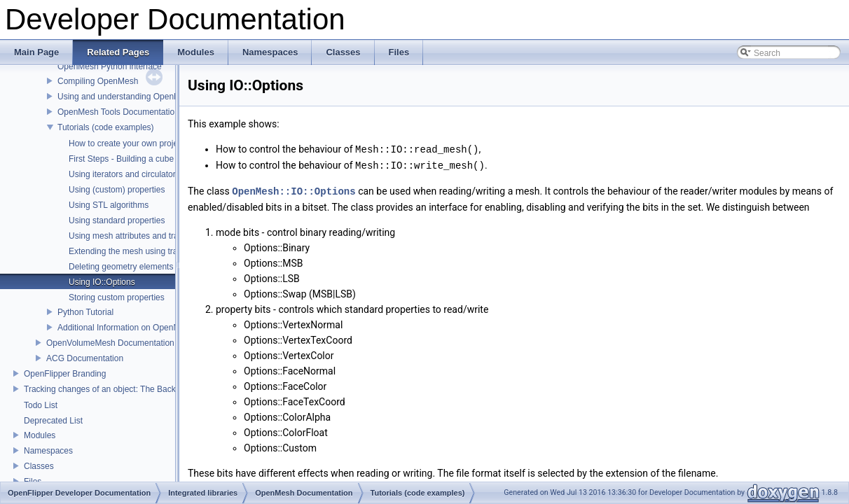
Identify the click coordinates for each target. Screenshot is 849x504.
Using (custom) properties (117, 190)
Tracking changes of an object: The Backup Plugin (117, 389)
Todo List (41, 405)
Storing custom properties (117, 297)
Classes (39, 466)
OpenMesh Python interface (110, 66)
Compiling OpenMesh (98, 81)
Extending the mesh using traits (127, 251)
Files (33, 482)
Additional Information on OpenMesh (126, 328)
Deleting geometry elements (121, 267)
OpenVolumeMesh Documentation (110, 343)
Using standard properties (117, 220)
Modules (40, 435)
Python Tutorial (85, 312)
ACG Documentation (85, 358)
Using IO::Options (102, 282)
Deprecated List (53, 421)
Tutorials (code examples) (106, 127)
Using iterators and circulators (124, 174)
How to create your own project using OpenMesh (159, 143)
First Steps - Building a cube (121, 159)
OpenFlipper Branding (65, 374)
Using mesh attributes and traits (128, 236)
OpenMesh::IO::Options (294, 189)
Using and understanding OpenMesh (126, 97)
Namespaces (48, 451)
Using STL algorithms (109, 205)
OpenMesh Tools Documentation (118, 112)
